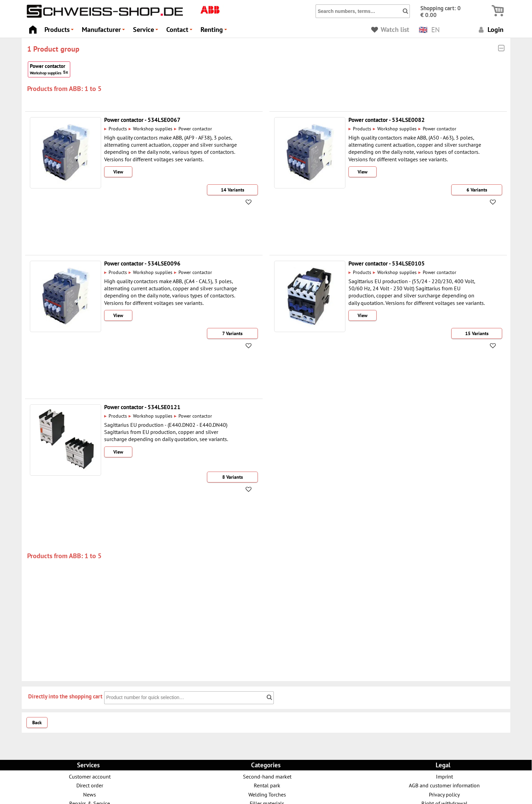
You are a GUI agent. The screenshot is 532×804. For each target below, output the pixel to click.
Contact (180, 31)
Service (147, 31)
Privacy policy (444, 794)
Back (37, 723)
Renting (215, 31)
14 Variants (233, 190)
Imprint (444, 776)
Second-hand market (267, 776)
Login (490, 29)
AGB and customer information (444, 785)
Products (60, 31)
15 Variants (477, 333)
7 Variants (232, 333)
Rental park (267, 785)
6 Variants (477, 190)
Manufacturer (104, 31)
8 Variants (233, 477)
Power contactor (49, 69)
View (118, 172)
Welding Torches (267, 794)
